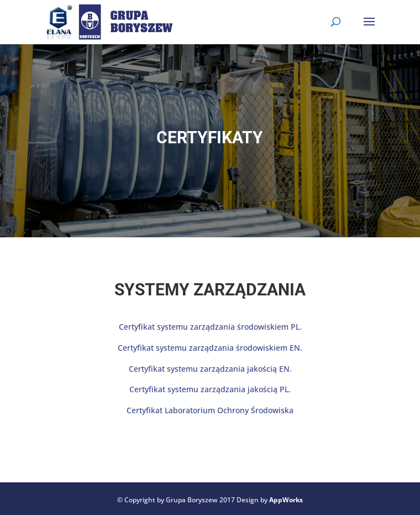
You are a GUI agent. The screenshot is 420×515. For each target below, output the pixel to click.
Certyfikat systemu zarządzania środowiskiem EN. (210, 348)
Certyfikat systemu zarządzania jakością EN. (210, 369)
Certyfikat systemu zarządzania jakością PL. (210, 389)
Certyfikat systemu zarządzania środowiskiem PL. (210, 327)
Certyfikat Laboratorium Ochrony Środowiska (210, 410)
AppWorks (286, 500)
